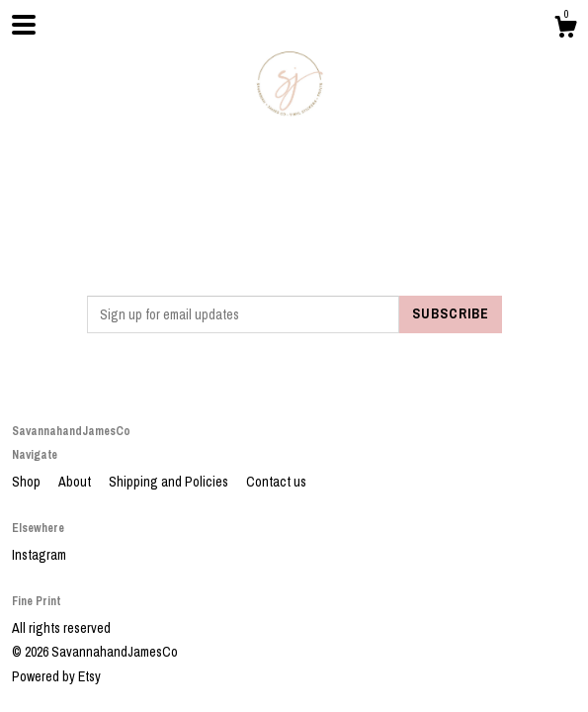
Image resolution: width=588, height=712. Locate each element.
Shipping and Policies (170, 482)
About (76, 482)
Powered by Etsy (56, 676)
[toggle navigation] (24, 25)
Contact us (276, 482)
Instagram (39, 555)
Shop (28, 482)
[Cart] (565, 30)
